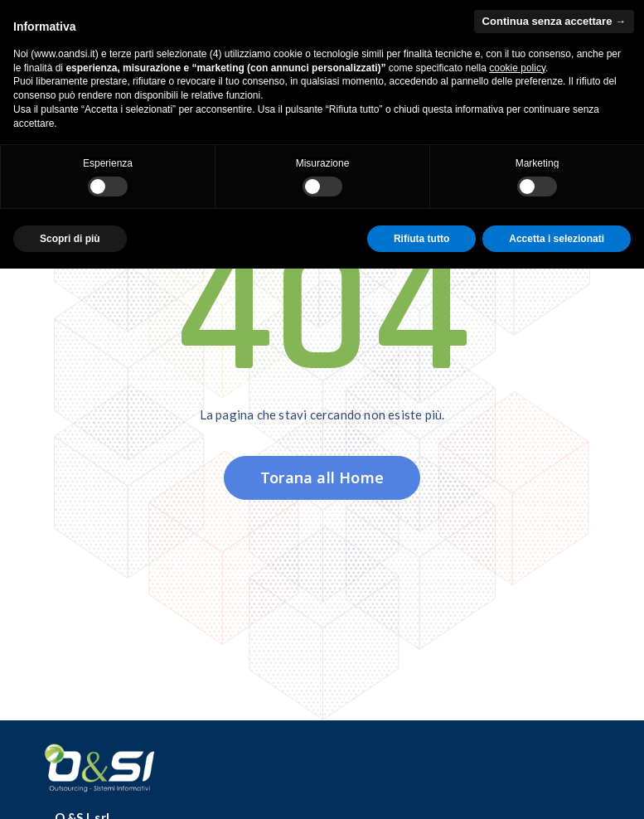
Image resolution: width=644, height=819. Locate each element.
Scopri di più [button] (70, 239)
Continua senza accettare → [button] (554, 21)
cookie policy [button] (517, 68)
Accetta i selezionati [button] (557, 239)
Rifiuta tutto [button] (421, 239)
